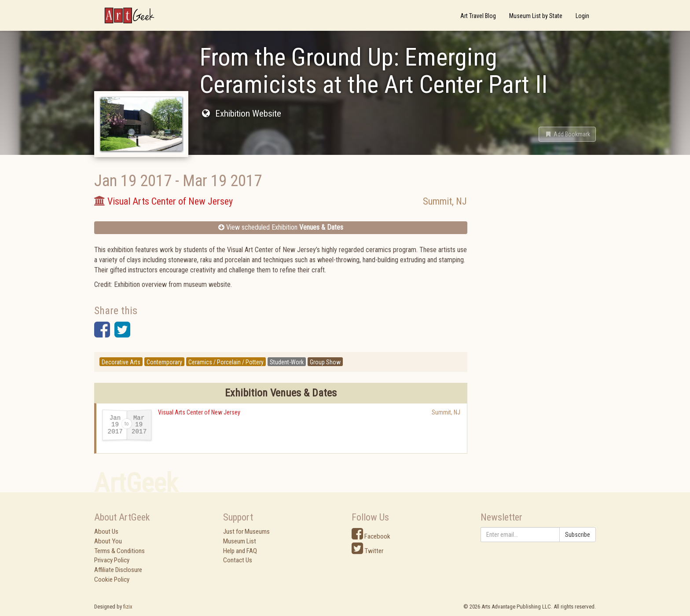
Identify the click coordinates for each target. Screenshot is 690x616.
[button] (567, 134)
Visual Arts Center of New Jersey (199, 412)
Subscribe (578, 535)
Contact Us (238, 560)
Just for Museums (246, 532)
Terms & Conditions (119, 551)
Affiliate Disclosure (118, 570)
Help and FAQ (240, 551)
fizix (128, 607)
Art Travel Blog (478, 16)
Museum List (240, 541)
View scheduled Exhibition (281, 227)
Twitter (367, 551)
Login (582, 16)
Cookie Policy (112, 579)
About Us (106, 532)
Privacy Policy (112, 560)
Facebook (371, 536)
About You (108, 541)
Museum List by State (536, 16)
